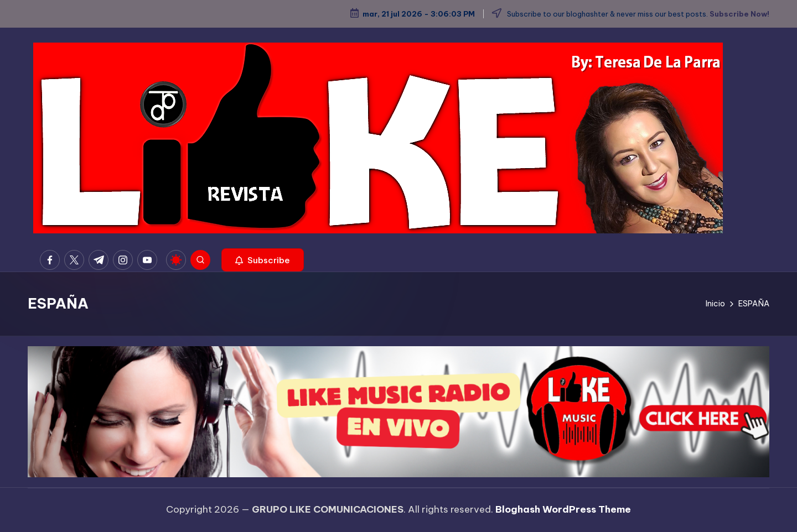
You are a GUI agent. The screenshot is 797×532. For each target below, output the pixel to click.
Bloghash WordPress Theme (563, 509)
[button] (263, 260)
